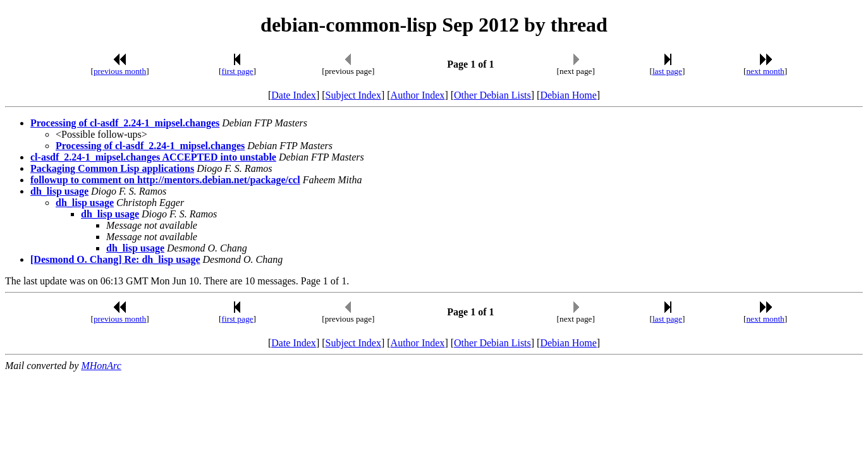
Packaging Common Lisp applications (112, 168)
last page (667, 71)
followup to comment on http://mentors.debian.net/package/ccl (165, 180)
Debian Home (568, 95)
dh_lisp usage (59, 191)
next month (765, 71)
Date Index (294, 95)
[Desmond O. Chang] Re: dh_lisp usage (115, 259)
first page (238, 71)
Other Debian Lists (492, 95)
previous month (120, 71)
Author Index (418, 95)
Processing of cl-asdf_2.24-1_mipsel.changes (125, 123)
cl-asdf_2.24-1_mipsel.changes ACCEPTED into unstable (153, 157)
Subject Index (353, 95)
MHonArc (101, 366)
